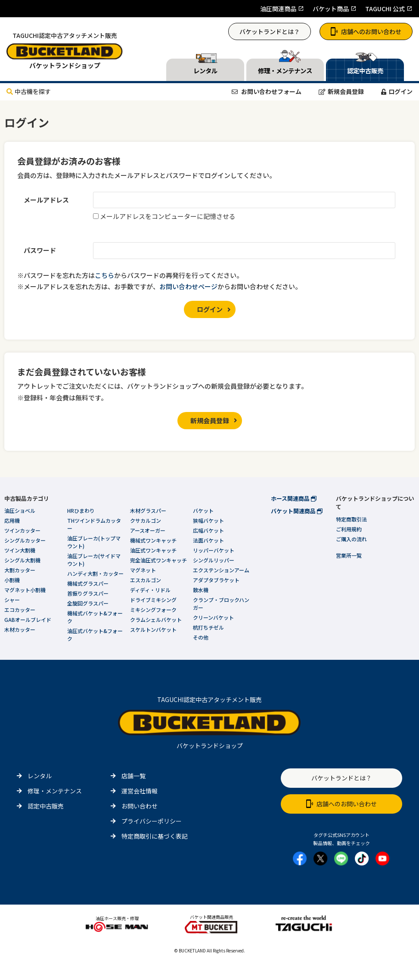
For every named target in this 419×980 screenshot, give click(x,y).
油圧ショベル (20, 510)
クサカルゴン (146, 520)
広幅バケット (208, 530)
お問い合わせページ (188, 286)
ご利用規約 (349, 529)
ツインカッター (22, 530)
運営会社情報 (140, 791)
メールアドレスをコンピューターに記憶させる (168, 216)
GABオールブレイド (28, 620)
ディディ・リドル (150, 590)
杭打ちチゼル (208, 627)
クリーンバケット (213, 617)
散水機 (201, 590)
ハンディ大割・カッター (95, 573)
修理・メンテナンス (55, 791)
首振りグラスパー (88, 593)
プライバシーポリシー (152, 821)
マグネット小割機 (25, 590)
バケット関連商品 (297, 511)
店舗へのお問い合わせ (366, 31)
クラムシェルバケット (156, 620)
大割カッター (20, 570)
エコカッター (20, 610)
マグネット (143, 570)
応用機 (12, 520)
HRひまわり (81, 510)
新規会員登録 (341, 91)
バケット (203, 510)
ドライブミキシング (153, 600)
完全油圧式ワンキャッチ (158, 560)
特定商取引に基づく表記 (155, 836)
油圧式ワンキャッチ (153, 550)
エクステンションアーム (221, 570)
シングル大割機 (22, 560)
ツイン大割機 (20, 550)
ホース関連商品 (294, 498)
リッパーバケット (214, 550)
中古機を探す (29, 91)
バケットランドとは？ (270, 31)
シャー (12, 600)
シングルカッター (25, 540)
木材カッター (20, 629)
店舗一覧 (133, 776)
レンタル (40, 776)
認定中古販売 (46, 806)
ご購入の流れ (351, 539)
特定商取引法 (351, 519)
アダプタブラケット (216, 580)
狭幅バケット (208, 520)
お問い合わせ (140, 806)
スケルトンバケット (153, 629)
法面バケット (208, 540)
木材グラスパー (148, 510)
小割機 (12, 580)
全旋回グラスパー (88, 603)
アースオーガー (148, 530)
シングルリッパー (214, 560)
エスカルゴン (146, 580)
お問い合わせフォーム (267, 91)
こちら (104, 275)
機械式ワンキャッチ (153, 540)
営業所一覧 (349, 555)
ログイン (397, 91)
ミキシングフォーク (153, 610)
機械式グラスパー (88, 583)
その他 (201, 637)
